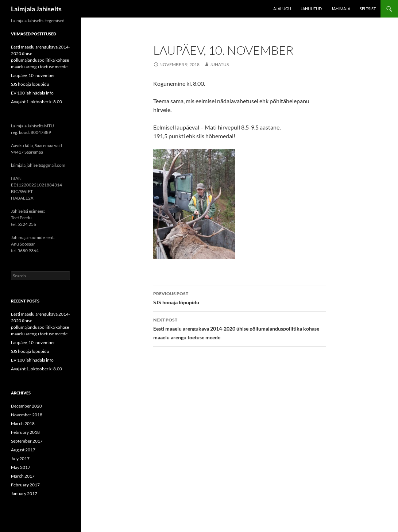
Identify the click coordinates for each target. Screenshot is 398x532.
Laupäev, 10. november (33, 75)
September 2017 (27, 441)
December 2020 (26, 406)
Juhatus (219, 64)
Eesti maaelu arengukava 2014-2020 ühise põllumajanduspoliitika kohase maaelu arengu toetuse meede (240, 328)
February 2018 (25, 432)
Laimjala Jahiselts (36, 9)
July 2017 (20, 458)
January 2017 (24, 494)
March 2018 (23, 423)
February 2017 (25, 485)
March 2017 (23, 476)
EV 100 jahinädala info (32, 93)
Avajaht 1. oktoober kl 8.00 (36, 102)
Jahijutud (311, 9)
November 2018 (27, 415)
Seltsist (368, 9)
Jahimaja (341, 9)
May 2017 (21, 467)
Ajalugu (282, 9)
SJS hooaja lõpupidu (240, 297)
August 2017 (23, 450)
